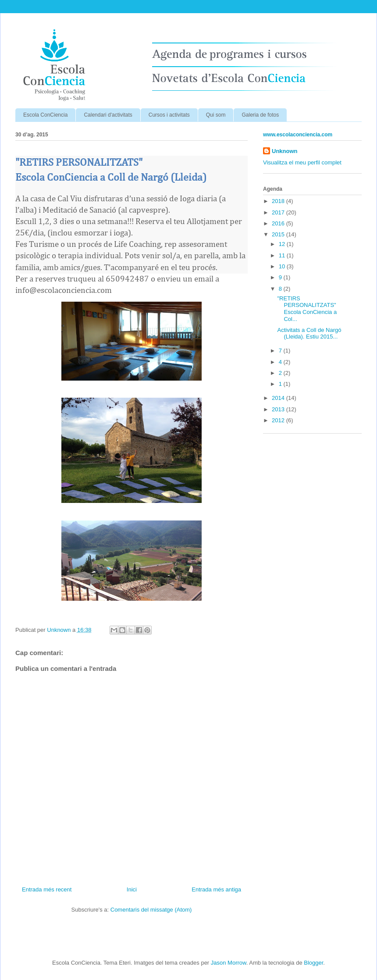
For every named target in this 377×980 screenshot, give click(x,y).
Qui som (216, 115)
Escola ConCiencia (45, 115)
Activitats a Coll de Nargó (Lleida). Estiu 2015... (309, 333)
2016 (279, 223)
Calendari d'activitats (108, 115)
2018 (279, 201)
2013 (279, 409)
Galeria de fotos (260, 115)
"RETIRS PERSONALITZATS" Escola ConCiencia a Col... (307, 309)
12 (283, 244)
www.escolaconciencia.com (298, 135)
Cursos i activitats (169, 115)
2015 (279, 234)
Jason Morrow (229, 963)
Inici (132, 889)
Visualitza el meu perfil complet (302, 162)
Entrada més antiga (216, 889)
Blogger (313, 963)
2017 (279, 212)
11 (283, 255)
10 (283, 266)
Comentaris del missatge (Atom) (151, 910)
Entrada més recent (47, 889)
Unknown (285, 151)
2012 (279, 420)
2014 (279, 398)
